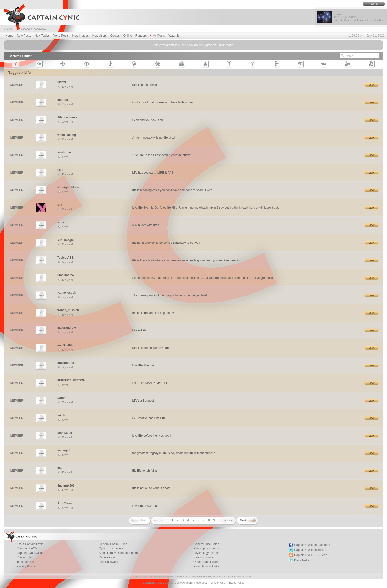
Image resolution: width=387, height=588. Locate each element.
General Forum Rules (113, 544)
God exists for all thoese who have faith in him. (163, 102)
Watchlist (174, 36)
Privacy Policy (26, 566)
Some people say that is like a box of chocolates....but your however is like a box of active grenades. (203, 278)
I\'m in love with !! (145, 225)
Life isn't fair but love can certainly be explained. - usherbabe (193, 45)
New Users (100, 36)
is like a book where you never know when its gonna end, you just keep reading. (187, 260)
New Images (81, 36)
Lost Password (108, 562)
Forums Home (20, 56)
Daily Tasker (302, 560)
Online (128, 36)
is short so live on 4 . (151, 348)
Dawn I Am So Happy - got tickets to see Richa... (359, 17)
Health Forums (203, 557)
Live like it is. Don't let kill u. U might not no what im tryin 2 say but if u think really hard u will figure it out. (205, 208)
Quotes (115, 36)
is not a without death (151, 488)
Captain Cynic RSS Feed (311, 555)
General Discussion (206, 544)
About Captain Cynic (30, 544)
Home (9, 36)
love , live (143, 365)
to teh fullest (145, 471)
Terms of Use (25, 562)
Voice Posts (61, 36)
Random (141, 36)
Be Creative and (149, 418)
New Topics (42, 36)
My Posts (157, 36)
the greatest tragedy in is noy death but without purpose (174, 453)
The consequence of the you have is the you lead (169, 295)
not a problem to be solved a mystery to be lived (166, 243)
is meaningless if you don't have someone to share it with (172, 190)
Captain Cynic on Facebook (312, 545)
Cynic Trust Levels (111, 548)
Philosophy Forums (206, 548)
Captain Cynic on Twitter (310, 550)
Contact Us (24, 557)
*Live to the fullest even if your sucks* (162, 155)
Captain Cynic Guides (31, 553)
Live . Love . (145, 506)
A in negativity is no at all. (154, 138)
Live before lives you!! (151, 436)
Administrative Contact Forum (118, 553)
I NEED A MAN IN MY (150, 383)
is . (140, 330)
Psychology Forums (206, 553)
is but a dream (145, 85)
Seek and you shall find (147, 120)
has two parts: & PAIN (153, 173)
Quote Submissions (206, 562)
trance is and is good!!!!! (153, 313)
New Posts (24, 36)
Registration (107, 557)
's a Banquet (143, 401)
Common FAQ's (27, 548)
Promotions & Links (206, 566)
